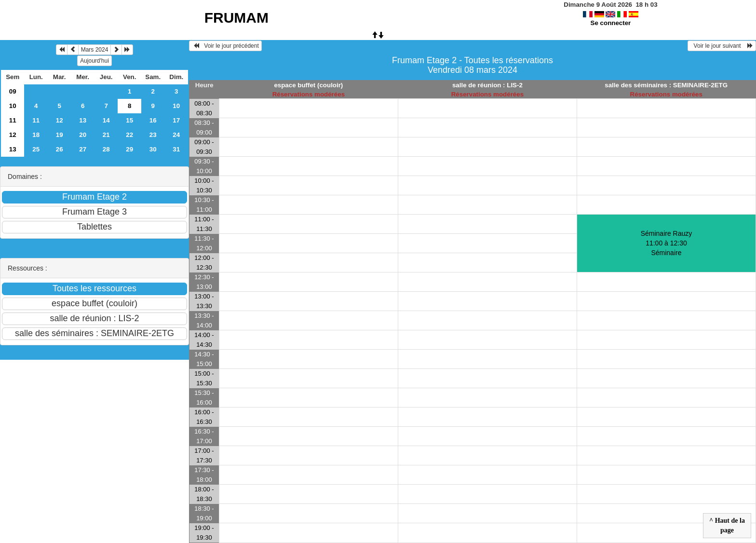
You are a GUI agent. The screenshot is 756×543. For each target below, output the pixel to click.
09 (13, 91)
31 (176, 149)
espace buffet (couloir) (308, 85)
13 (83, 120)
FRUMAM (236, 18)
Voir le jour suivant (722, 46)
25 (36, 149)
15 (129, 120)
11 (13, 120)
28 (106, 149)
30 (153, 149)
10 (13, 106)
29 (129, 149)
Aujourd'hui (94, 61)
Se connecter (611, 23)
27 (83, 149)
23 (153, 135)
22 (129, 135)
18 (36, 135)
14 (106, 120)
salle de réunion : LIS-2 (487, 85)
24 (176, 135)
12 (60, 120)
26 (60, 149)
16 (153, 120)
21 (106, 135)
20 (83, 135)
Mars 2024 (95, 50)
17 (176, 120)
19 (60, 135)
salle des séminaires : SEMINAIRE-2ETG (666, 85)
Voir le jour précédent (225, 46)
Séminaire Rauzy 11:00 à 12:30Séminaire (667, 243)
